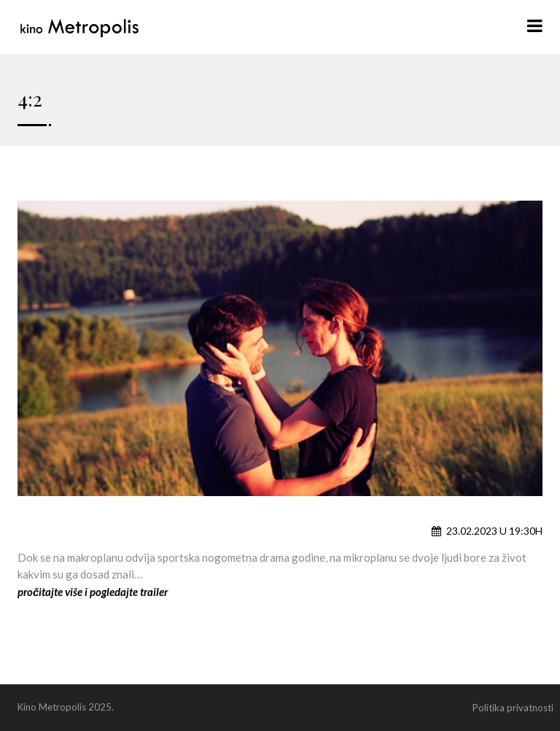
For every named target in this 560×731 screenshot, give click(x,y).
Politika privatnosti (513, 708)
